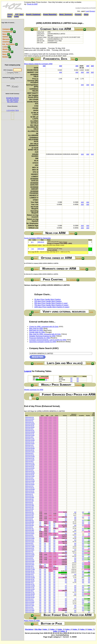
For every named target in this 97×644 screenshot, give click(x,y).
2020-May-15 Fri (29, 582)
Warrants (6, 39)
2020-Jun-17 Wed (30, 546)
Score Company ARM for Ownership (38, 238)
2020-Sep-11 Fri (29, 445)
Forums (78, 14)
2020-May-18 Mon (30, 581)
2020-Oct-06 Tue (30, 417)
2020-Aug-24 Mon (30, 468)
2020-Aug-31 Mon (30, 460)
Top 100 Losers (13, 102)
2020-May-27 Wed (30, 569)
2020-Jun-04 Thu (30, 560)
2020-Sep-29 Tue (30, 425)
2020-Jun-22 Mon (30, 542)
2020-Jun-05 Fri (29, 558)
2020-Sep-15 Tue (30, 442)
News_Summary (66, 14)
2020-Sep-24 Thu (30, 430)
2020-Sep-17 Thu (30, 438)
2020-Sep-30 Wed (30, 424)
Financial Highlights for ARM (40, 338)
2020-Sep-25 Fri (29, 429)
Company (6, 29)
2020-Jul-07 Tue (29, 524)
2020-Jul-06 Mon (30, 525)
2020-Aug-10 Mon (30, 484)
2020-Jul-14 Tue (29, 515)
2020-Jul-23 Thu (29, 504)
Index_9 (64, 631)
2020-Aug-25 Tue (30, 466)
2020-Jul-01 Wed (30, 530)
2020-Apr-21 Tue (30, 612)
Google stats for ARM (37, 332)
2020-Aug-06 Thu (30, 488)
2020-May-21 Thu (30, 576)
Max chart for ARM (36, 328)
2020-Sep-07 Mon (30, 452)
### (44, 66)
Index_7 (91, 629)
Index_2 (53, 629)
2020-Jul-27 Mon (30, 501)
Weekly (5, 49)
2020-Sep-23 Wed (30, 432)
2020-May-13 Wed (30, 586)
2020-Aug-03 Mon (30, 492)
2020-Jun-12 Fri (29, 551)
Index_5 (76, 629)
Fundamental (8, 32)
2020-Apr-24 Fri (29, 607)
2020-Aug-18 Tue (30, 474)
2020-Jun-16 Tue (30, 548)
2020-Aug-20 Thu (30, 471)
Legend (28, 371)
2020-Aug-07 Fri (29, 486)
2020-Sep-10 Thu (30, 447)
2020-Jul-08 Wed (30, 522)
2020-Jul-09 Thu (29, 520)
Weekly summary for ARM (34, 390)
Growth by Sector (13, 98)
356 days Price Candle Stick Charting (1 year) (51, 303)
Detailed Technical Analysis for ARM (42, 336)
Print (9, 16)
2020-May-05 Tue (30, 596)
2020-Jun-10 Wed (30, 555)
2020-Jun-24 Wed (30, 538)
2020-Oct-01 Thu (30, 422)
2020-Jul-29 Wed (30, 497)
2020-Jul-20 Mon (30, 509)
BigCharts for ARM (36, 330)
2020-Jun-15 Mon (30, 550)
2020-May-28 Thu (30, 568)
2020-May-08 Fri (29, 591)
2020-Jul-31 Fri (29, 494)
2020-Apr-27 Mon (30, 605)
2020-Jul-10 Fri (29, 519)
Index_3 (61, 629)
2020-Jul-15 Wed (30, 514)
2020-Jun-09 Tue (30, 556)
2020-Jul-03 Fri (29, 527)
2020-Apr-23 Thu (30, 609)
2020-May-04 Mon (30, 597)
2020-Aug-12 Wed (30, 481)
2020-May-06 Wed (30, 594)
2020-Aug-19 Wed (30, 473)
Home (10, 14)
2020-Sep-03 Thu (30, 455)
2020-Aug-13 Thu (30, 479)
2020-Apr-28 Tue (30, 604)
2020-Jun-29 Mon (30, 533)
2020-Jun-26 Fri (29, 535)
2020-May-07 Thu (30, 592)
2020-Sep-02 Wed (30, 456)
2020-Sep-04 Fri (29, 453)
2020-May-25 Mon (30, 573)
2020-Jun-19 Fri (29, 543)
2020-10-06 (41, 249)
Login (87, 11)
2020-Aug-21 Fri (29, 470)
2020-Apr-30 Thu (30, 600)
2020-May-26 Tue (30, 571)
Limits (5, 47)
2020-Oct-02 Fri (29, 420)
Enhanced (6, 52)
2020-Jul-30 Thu (29, 496)
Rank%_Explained (33, 14)
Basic (5, 54)
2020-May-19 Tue (30, 579)
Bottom (5, 57)
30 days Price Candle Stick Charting (47, 299)
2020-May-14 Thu (30, 584)
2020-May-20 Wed (30, 578)
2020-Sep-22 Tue (30, 434)
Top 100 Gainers (13, 100)
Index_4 (68, 629)
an (32, 242)
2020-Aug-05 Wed (30, 489)
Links (16, 16)
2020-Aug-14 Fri (29, 478)
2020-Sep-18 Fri (29, 437)
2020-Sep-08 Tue (30, 450)
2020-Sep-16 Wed (30, 440)
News (5, 34)
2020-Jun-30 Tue (30, 532)
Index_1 (46, 629)
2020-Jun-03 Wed (30, 561)
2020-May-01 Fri (29, 599)
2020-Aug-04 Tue (30, 491)
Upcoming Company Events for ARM (43, 342)
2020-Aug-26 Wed (30, 465)
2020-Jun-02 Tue (30, 563)
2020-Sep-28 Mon (30, 427)
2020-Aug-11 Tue (30, 483)
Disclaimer (29, 629)
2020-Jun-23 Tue (30, 540)
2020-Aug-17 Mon (30, 476)
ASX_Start (19, 14)
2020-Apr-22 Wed (30, 610)
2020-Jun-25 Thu (30, 537)
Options (5, 37)
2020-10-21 (41, 242)
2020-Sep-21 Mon (30, 435)
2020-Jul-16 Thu (29, 512)
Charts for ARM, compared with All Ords (44, 327)
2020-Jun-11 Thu (30, 553)
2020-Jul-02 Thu (29, 528)
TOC (35, 29)
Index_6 (83, 629)
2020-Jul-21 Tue (29, 507)
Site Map (38, 629)
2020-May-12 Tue (30, 587)
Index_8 (56, 631)
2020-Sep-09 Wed (30, 448)
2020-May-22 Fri (29, 574)
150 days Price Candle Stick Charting (48, 301)
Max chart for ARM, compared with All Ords (45, 334)
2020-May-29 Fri (29, 566)
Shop (86, 14)
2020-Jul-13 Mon (30, 517)
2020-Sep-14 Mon (30, 443)
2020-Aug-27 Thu (30, 463)
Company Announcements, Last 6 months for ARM (48, 340)
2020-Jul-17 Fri (29, 510)
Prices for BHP (32, 4)
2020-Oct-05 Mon (30, 419)
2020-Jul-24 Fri (29, 502)
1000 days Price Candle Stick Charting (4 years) (52, 307)
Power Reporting (50, 14)
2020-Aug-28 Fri (29, 461)
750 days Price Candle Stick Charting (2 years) (51, 305)
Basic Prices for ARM (32, 621)
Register (92, 11)
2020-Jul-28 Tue (29, 499)
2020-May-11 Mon (30, 589)
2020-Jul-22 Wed (30, 506)
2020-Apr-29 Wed (30, 602)
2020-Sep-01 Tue (30, 458)
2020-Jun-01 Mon (30, 564)
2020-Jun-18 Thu (30, 545)
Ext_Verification (9, 44)
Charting (6, 42)
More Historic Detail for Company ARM (38, 64)
